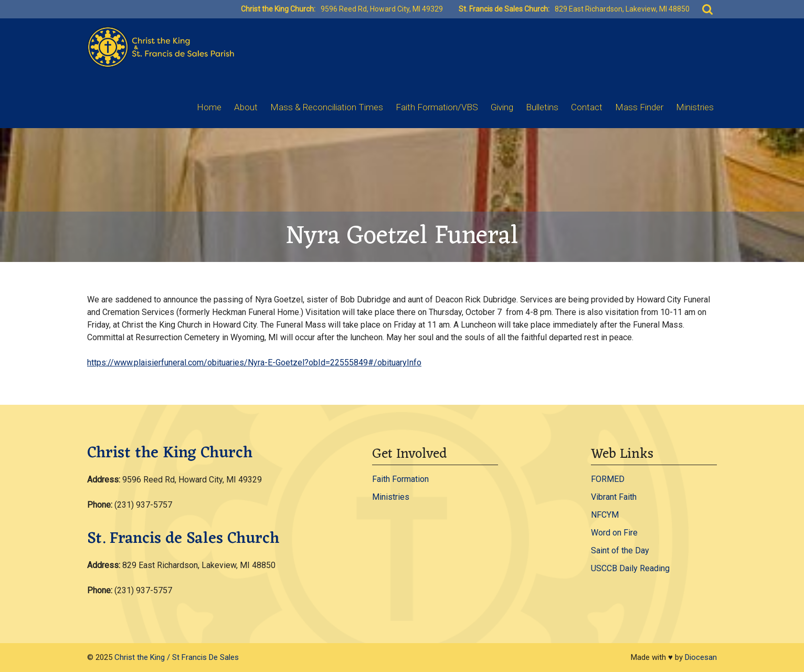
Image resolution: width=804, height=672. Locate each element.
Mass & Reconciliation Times (327, 107)
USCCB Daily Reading (630, 568)
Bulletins (542, 107)
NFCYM (605, 515)
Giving (502, 107)
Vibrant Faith (614, 497)
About (246, 107)
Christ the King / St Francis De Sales (177, 657)
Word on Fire (614, 533)
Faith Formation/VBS (437, 107)
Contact (587, 107)
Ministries (695, 107)
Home (209, 107)
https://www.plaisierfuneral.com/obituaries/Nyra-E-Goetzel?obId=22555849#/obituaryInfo (254, 363)
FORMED (608, 479)
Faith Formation (400, 479)
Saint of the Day (620, 550)
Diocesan (701, 657)
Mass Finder (639, 107)
